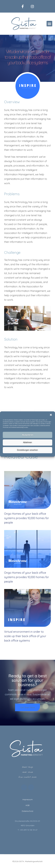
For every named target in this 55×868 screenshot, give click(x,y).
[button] (51, 415)
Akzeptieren (28, 435)
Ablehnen (27, 442)
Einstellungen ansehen (27, 450)
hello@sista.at (28, 836)
